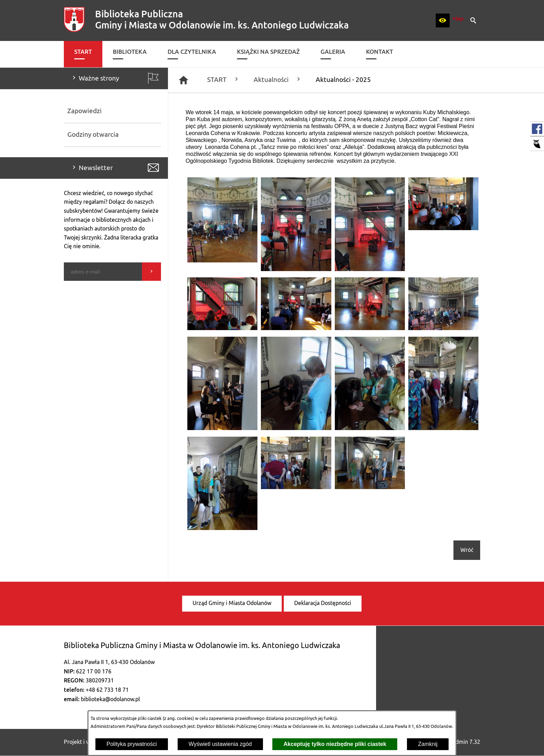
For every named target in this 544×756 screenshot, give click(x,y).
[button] (443, 20)
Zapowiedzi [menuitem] (84, 111)
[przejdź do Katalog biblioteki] (537, 144)
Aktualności (278, 80)
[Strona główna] (184, 80)
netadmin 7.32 (462, 742)
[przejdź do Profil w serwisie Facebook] (537, 129)
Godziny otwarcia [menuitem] (93, 135)
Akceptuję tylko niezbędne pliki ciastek (335, 744)
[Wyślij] (151, 272)
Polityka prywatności (132, 744)
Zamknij (428, 744)
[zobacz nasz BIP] (458, 20)
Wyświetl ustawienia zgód (220, 744)
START (223, 80)
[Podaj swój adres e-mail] (103, 272)
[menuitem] (83, 54)
